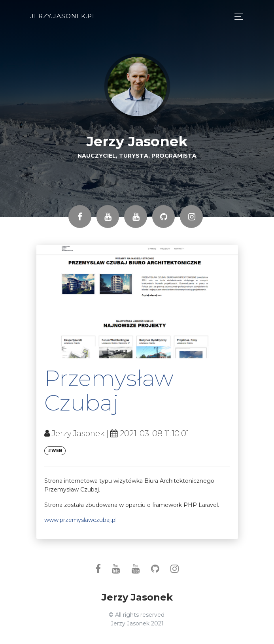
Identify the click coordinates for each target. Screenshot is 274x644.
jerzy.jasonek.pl (63, 16)
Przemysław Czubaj (109, 390)
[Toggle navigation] (237, 16)
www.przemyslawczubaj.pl (80, 520)
